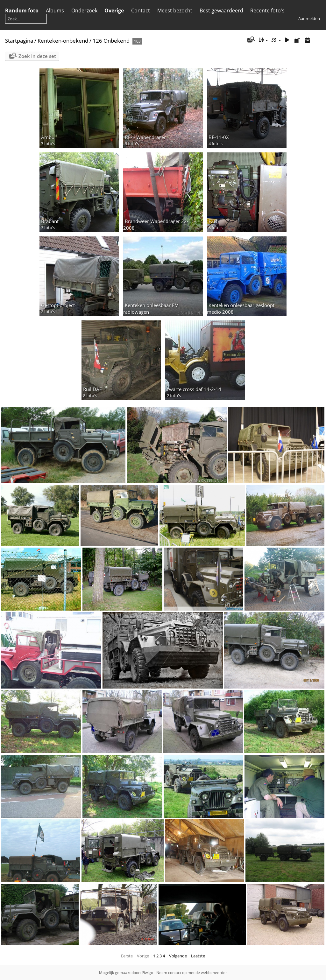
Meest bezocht (175, 10)
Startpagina (19, 41)
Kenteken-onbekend (63, 41)
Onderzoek (84, 10)
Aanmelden (309, 18)
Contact (141, 10)
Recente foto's (267, 10)
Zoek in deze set (37, 56)
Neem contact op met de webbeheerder (192, 973)
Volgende (178, 956)
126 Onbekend (111, 41)
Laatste (198, 956)
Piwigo (147, 973)
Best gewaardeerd (221, 10)
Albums (55, 10)
